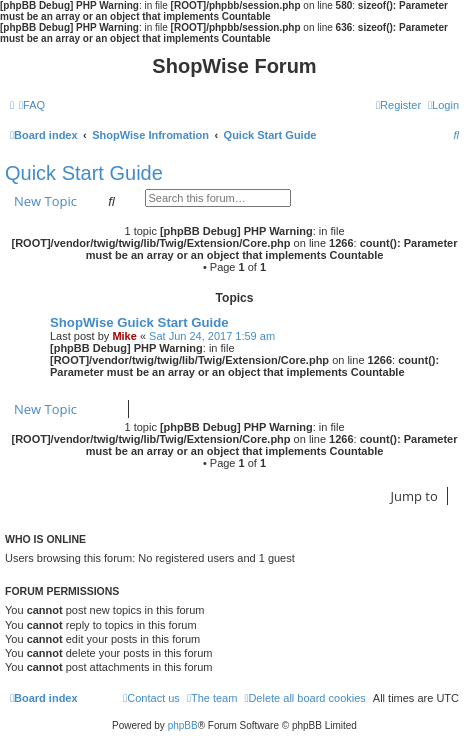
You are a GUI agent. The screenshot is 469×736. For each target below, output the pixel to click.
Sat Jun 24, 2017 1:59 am (212, 336)
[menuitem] (32, 105)
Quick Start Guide (84, 173)
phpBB (183, 725)
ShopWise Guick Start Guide (139, 322)
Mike (124, 336)
